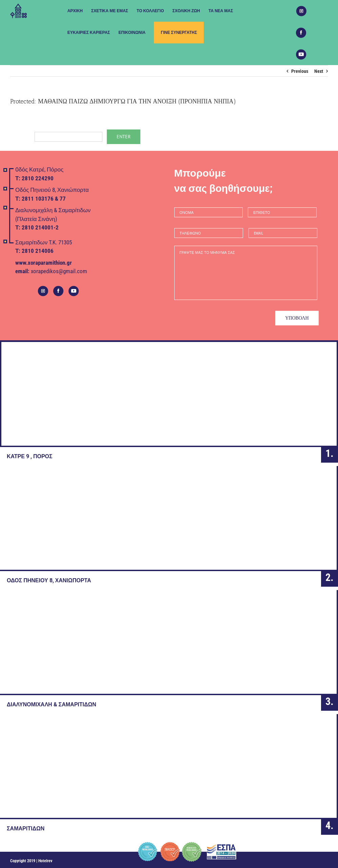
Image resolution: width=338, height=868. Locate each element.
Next (319, 71)
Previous (300, 71)
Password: (56, 136)
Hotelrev (45, 860)
